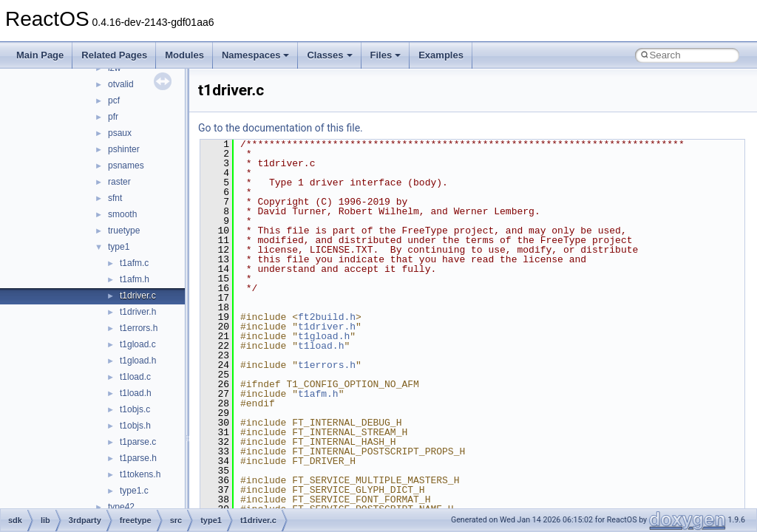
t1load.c (135, 377)
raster (119, 182)
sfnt (115, 198)
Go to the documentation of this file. (281, 128)
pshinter (124, 149)
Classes (329, 55)
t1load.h (136, 393)
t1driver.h (138, 312)
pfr (113, 117)
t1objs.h (135, 426)
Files (386, 55)
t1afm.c (134, 263)
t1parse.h (138, 458)
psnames (126, 166)
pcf (114, 100)
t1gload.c (138, 344)
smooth (122, 214)
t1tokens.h (140, 474)
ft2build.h (327, 317)
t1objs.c (135, 409)
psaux (120, 133)
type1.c (134, 491)
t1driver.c (138, 296)
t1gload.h (138, 361)
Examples (441, 55)
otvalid (121, 84)
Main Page (40, 55)
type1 (119, 247)
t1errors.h (139, 328)
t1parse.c (138, 442)
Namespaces (256, 55)
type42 (121, 507)
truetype (124, 231)
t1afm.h (135, 279)
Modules (184, 55)
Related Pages (114, 55)
